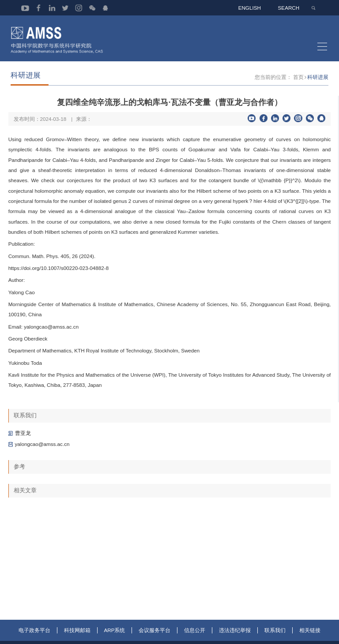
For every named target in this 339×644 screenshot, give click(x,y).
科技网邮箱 (77, 638)
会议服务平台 (154, 638)
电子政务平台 (34, 638)
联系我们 (275, 638)
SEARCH (289, 8)
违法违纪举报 (235, 638)
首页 (298, 84)
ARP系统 (115, 638)
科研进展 (318, 84)
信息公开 (195, 638)
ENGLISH (250, 8)
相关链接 (310, 638)
